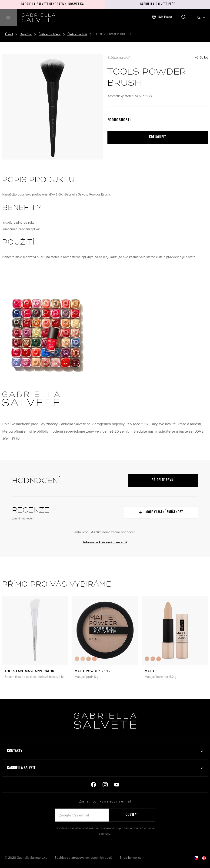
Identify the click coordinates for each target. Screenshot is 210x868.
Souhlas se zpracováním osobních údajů (84, 858)
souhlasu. (105, 834)
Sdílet (201, 57)
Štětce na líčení (50, 34)
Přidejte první (163, 480)
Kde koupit (162, 17)
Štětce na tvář (77, 34)
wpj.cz (137, 858)
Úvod (9, 34)
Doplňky (26, 34)
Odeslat (132, 815)
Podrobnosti (119, 120)
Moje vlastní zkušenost (161, 512)
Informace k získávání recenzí (105, 542)
